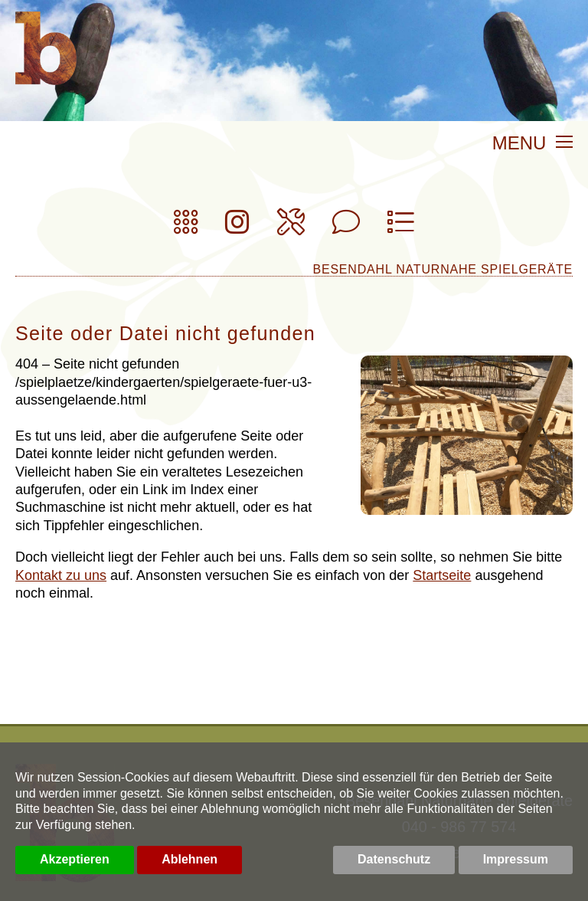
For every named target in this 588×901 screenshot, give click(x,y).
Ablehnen (189, 859)
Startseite (442, 575)
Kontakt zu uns (61, 575)
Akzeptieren (75, 859)
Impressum (516, 859)
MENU (532, 144)
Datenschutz (394, 859)
